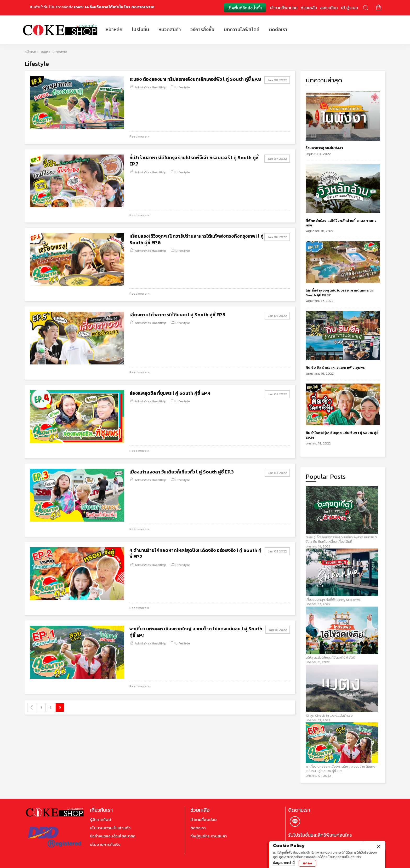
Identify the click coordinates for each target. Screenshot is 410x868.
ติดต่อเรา (198, 828)
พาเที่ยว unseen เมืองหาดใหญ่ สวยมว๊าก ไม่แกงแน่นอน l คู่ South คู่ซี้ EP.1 (196, 632)
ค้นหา (366, 8)
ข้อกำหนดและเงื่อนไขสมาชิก (113, 836)
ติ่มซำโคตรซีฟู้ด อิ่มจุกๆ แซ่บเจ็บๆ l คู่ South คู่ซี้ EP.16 (342, 435)
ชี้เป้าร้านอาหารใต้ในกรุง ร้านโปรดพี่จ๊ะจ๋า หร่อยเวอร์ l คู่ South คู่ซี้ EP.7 (194, 161)
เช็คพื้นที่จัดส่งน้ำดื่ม (245, 8)
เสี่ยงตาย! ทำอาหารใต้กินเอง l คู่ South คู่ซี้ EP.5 (177, 315)
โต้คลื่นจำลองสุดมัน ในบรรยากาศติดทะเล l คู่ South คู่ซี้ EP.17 (340, 293)
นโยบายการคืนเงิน (105, 844)
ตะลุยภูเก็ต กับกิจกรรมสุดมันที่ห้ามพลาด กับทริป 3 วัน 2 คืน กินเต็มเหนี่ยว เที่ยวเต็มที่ (341, 539)
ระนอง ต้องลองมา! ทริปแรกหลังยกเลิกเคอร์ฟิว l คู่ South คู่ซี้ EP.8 (195, 79)
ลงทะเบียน (329, 8)
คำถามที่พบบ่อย (284, 8)
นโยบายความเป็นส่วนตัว (110, 828)
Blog (44, 52)
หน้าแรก (30, 52)
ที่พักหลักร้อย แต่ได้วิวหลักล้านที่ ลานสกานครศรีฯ (341, 223)
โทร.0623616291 (139, 7)
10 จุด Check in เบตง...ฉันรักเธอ (329, 715)
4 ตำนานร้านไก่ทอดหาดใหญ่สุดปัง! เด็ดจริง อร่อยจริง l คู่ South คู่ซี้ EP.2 (195, 553)
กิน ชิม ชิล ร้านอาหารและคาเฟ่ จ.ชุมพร (335, 368)
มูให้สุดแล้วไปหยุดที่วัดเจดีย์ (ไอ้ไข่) (331, 657)
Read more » (139, 136)
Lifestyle (183, 87)
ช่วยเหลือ (309, 8)
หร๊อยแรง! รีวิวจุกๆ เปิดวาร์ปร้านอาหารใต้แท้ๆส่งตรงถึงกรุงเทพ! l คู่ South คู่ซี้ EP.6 (197, 239)
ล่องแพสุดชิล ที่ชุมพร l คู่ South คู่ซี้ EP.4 (170, 393)
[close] (379, 846)
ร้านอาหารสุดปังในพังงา (324, 148)
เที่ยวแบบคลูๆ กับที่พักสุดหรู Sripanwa (333, 600)
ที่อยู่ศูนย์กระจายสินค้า (209, 836)
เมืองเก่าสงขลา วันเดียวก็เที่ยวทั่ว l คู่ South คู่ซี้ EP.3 (182, 472)
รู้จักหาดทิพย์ (101, 820)
